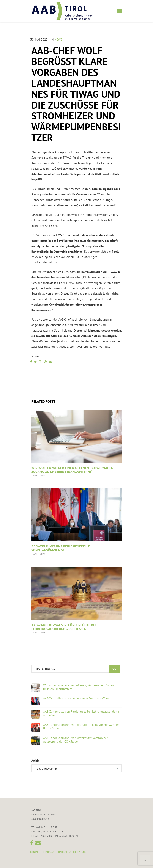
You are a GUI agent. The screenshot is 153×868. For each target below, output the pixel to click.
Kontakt (35, 852)
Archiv (35, 760)
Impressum (49, 852)
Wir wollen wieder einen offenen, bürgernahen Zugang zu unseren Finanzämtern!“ (72, 470)
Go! (115, 669)
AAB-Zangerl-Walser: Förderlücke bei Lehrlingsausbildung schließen (64, 627)
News (58, 39)
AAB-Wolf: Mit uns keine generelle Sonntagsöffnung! (61, 548)
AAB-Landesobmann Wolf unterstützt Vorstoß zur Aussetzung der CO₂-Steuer (75, 740)
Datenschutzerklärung (72, 852)
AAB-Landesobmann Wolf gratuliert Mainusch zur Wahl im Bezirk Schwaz (81, 727)
